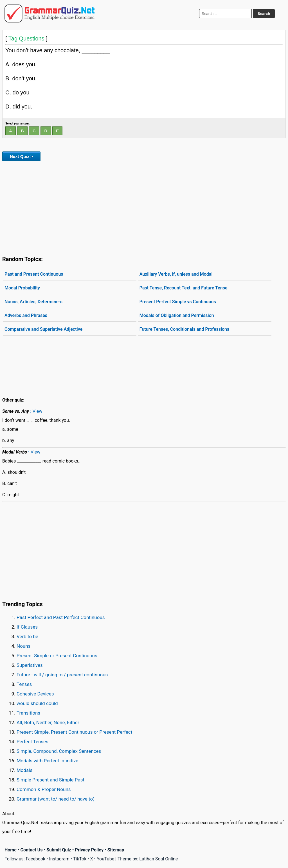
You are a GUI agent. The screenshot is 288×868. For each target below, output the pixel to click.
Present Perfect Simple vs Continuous (178, 302)
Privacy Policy (89, 850)
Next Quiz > (21, 156)
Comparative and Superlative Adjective (43, 329)
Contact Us (32, 850)
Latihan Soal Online (158, 859)
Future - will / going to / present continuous (62, 675)
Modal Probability (22, 288)
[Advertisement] (144, 207)
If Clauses (27, 627)
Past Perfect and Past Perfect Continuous (61, 617)
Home (11, 850)
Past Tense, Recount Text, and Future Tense (184, 288)
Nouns (23, 646)
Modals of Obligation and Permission (177, 315)
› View (36, 411)
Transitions (28, 713)
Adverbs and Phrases (26, 315)
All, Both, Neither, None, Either (48, 722)
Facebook (36, 859)
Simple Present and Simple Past (50, 780)
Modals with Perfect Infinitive (47, 761)
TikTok (80, 859)
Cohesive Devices (35, 694)
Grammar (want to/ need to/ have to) (56, 799)
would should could (37, 703)
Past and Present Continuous (34, 274)
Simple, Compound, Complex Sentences (59, 751)
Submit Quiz (59, 850)
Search (264, 14)
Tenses (24, 684)
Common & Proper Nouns (44, 789)
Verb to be (27, 636)
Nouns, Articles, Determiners (33, 302)
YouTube (105, 859)
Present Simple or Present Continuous (57, 656)
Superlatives (30, 665)
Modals (24, 770)
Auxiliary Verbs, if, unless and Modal (176, 274)
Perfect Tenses (32, 742)
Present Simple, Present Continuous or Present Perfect (74, 732)
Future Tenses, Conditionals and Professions (184, 329)
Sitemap (116, 850)
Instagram (59, 859)
